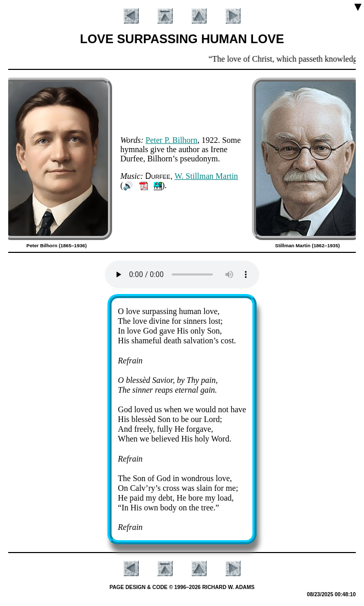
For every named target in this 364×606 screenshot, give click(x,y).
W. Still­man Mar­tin (206, 176)
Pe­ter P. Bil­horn (171, 140)
